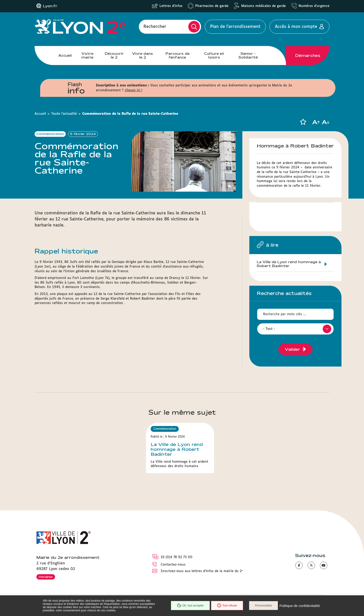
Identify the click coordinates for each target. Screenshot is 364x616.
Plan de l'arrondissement (235, 27)
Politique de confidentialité (300, 606)
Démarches (308, 56)
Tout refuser (227, 606)
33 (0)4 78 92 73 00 (177, 557)
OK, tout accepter (190, 606)
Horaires (46, 577)
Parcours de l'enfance (177, 55)
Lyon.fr (50, 6)
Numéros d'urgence (314, 6)
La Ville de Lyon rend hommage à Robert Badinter (289, 264)
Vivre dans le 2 (143, 55)
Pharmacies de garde (212, 6)
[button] (303, 122)
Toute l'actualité (64, 114)
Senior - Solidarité (248, 55)
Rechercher (155, 27)
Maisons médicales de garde (263, 6)
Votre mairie (87, 55)
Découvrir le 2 (114, 55)
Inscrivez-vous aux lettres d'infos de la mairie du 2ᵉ (202, 571)
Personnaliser (263, 606)
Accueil (65, 55)
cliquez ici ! (133, 90)
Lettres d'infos (171, 6)
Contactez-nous (173, 565)
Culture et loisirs (214, 55)
